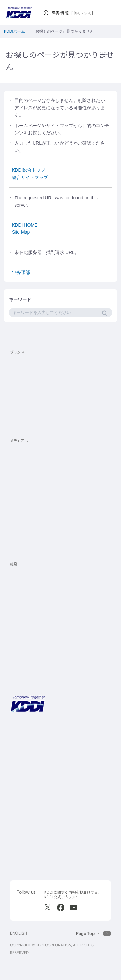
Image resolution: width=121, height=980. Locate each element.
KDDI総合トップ (29, 170)
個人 (77, 13)
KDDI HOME (25, 225)
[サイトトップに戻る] (19, 13)
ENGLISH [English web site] (19, 933)
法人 (88, 13)
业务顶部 (21, 272)
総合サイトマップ (30, 177)
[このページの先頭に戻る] (94, 933)
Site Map (21, 232)
